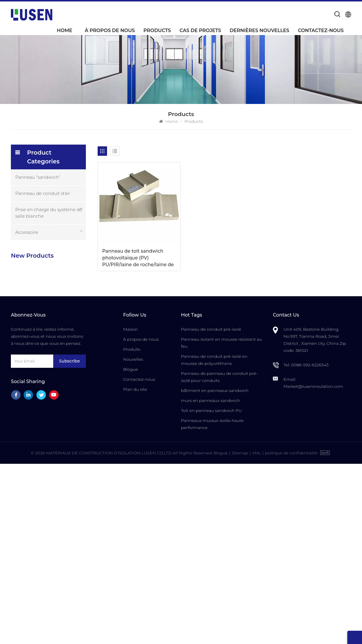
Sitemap (239, 633)
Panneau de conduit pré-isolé (211, 510)
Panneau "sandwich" (38, 177)
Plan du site (135, 570)
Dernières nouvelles (259, 30)
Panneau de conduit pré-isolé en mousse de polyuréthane (214, 540)
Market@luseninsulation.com (313, 567)
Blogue (131, 550)
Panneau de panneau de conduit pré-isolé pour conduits (219, 557)
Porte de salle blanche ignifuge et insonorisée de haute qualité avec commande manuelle (62, 433)
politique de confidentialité (292, 633)
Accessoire (27, 232)
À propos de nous (110, 30)
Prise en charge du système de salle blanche (49, 213)
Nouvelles (133, 540)
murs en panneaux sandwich (210, 581)
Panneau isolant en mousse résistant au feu (221, 523)
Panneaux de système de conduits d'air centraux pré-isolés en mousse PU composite (61, 304)
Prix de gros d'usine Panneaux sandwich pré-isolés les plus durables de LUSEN (62, 368)
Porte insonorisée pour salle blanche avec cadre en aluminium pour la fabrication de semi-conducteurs (61, 400)
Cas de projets (200, 30)
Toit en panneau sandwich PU (211, 591)
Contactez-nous (321, 30)
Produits (132, 530)
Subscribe (69, 542)
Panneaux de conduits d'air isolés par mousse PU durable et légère (62, 272)
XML (256, 633)
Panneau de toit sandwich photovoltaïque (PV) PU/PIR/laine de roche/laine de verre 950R (126, 235)
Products (157, 30)
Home (64, 30)
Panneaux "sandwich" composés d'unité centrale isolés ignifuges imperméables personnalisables (60, 336)
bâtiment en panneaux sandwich (215, 571)
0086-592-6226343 (310, 545)
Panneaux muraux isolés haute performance (212, 605)
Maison (131, 510)
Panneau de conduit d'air (43, 193)
